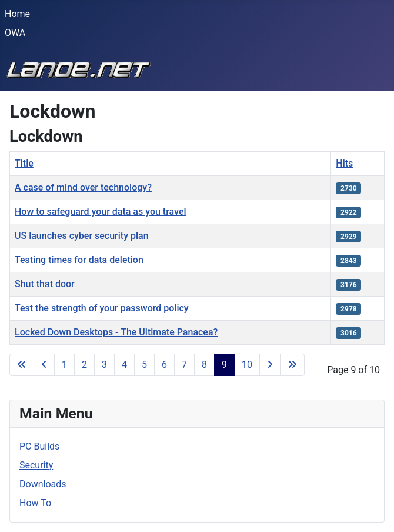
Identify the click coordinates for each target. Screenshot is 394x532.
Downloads (43, 484)
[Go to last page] (292, 365)
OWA (15, 33)
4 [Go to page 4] (124, 365)
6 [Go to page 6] (164, 365)
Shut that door (45, 284)
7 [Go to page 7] (184, 365)
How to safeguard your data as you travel (101, 212)
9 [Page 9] (224, 365)
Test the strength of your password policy (102, 308)
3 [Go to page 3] (104, 365)
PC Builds (39, 446)
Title (24, 163)
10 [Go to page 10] (247, 365)
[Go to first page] (22, 365)
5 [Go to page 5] (144, 365)
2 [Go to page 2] (84, 365)
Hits (344, 163)
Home (17, 14)
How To (35, 503)
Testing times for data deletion (79, 260)
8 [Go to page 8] (204, 365)
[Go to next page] (270, 365)
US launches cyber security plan (82, 236)
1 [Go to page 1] (64, 365)
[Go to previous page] (44, 365)
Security (36, 465)
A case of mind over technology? (83, 187)
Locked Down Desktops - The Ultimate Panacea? (116, 332)
